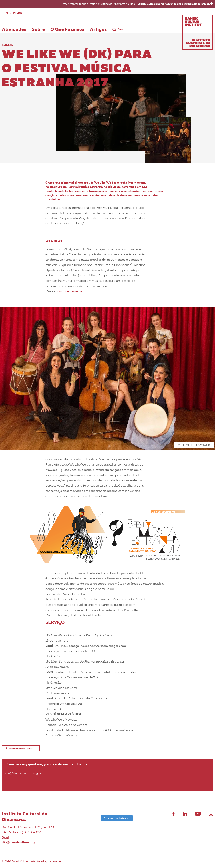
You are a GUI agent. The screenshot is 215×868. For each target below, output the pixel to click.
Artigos (98, 30)
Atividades (14, 30)
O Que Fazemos (67, 30)
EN (6, 13)
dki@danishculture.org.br (20, 842)
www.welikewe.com (71, 291)
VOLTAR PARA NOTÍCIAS (21, 749)
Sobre (38, 30)
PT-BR (18, 13)
